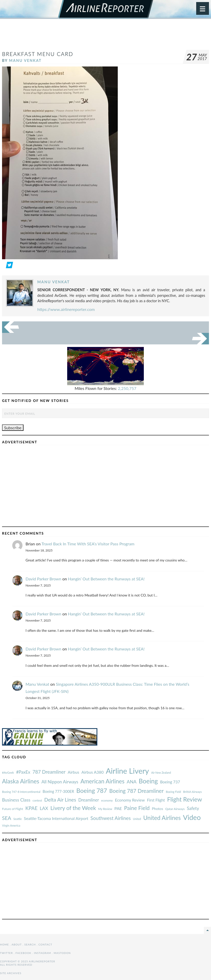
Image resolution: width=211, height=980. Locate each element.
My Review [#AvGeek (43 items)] (105, 809)
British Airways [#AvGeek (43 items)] (192, 792)
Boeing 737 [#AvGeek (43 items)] (170, 782)
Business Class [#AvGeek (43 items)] (16, 800)
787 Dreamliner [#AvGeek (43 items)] (49, 772)
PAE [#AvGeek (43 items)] (118, 808)
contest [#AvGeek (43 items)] (37, 800)
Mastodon (62, 953)
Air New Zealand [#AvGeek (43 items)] (161, 773)
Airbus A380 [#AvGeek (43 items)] (93, 772)
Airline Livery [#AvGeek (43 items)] (127, 771)
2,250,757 (127, 388)
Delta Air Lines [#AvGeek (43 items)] (60, 800)
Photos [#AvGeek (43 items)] (157, 809)
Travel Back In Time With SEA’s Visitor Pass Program (88, 544)
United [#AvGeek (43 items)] (137, 819)
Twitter (6, 953)
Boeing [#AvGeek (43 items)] (148, 781)
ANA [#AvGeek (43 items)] (132, 782)
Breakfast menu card (38, 54)
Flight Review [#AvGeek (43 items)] (185, 799)
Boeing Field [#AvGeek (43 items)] (173, 792)
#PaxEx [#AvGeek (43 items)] (23, 772)
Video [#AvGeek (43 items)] (192, 817)
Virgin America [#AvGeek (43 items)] (11, 825)
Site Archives (11, 973)
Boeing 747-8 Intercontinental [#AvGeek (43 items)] (21, 792)
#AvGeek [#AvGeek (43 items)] (8, 773)
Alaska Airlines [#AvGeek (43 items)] (21, 781)
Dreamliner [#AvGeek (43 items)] (89, 800)
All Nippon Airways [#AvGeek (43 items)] (60, 782)
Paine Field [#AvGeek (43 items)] (137, 808)
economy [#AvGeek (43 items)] (107, 800)
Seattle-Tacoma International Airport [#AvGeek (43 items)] (56, 818)
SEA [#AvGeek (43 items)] (7, 818)
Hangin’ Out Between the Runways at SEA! (106, 579)
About (16, 944)
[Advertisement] (105, 37)
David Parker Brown (43, 579)
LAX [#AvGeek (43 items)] (44, 808)
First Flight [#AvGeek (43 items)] (156, 800)
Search (30, 944)
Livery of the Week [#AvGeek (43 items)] (73, 808)
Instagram (43, 953)
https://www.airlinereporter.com (66, 309)
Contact (45, 944)
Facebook (24, 953)
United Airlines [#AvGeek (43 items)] (162, 818)
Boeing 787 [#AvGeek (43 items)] (92, 790)
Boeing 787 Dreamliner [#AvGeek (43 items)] (137, 791)
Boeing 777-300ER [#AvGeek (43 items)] (58, 791)
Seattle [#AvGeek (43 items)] (17, 819)
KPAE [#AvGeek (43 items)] (31, 808)
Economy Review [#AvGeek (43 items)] (130, 800)
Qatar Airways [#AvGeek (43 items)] (175, 809)
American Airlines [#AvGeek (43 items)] (102, 781)
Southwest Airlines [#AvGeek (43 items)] (111, 818)
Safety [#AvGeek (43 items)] (193, 808)
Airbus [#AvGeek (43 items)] (73, 772)
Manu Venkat (25, 60)
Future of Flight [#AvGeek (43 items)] (13, 809)
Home (4, 944)
